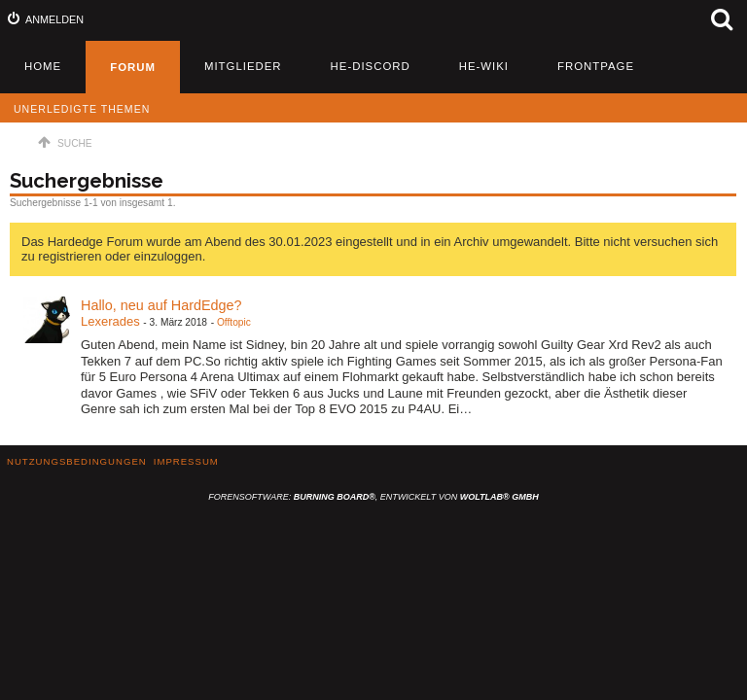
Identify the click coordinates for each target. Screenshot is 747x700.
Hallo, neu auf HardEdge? (161, 305)
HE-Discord (371, 66)
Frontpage (596, 66)
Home (43, 66)
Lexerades (110, 321)
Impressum (186, 461)
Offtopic (234, 322)
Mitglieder (243, 66)
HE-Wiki (484, 66)
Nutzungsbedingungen (77, 461)
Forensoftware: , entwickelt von (373, 497)
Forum (133, 67)
